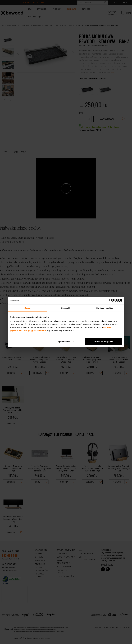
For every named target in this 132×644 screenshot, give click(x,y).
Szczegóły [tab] (66, 308)
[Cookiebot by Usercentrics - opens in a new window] (111, 301)
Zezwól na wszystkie (103, 341)
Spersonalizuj (66, 341)
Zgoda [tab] (28, 308)
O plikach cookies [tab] (105, 308)
